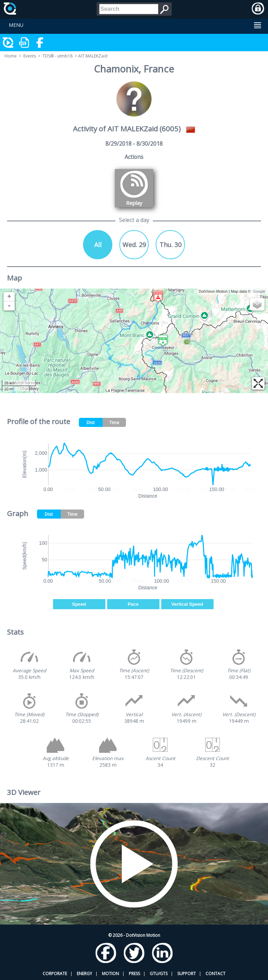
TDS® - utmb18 (58, 56)
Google (259, 291)
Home (11, 56)
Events (30, 56)
